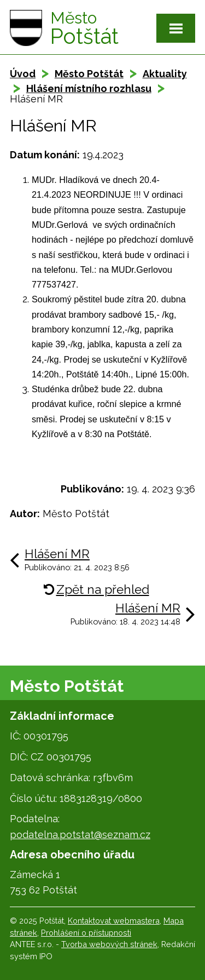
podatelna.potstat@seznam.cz (80, 835)
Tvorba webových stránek (109, 944)
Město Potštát (89, 74)
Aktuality (165, 74)
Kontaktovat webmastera (114, 921)
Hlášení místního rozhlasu (89, 88)
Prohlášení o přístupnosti (86, 933)
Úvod (23, 74)
